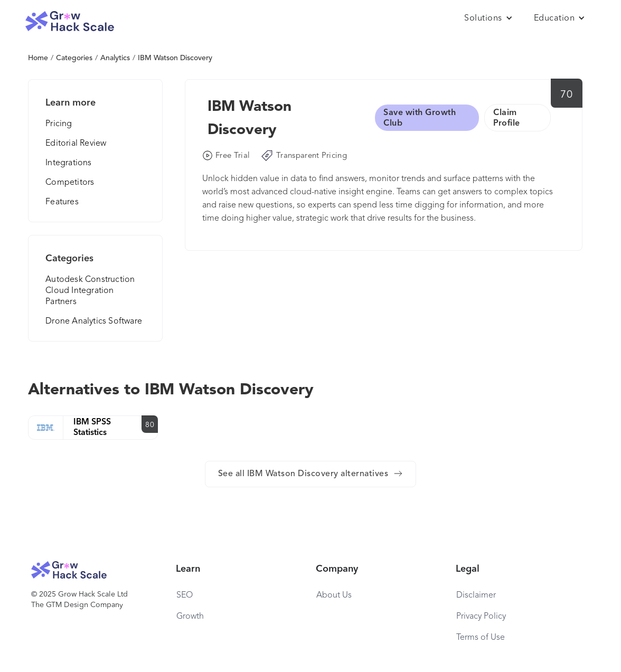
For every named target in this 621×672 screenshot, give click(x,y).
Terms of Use (481, 638)
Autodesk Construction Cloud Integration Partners (90, 291)
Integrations (68, 163)
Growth (190, 617)
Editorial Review (76, 144)
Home (38, 58)
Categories (74, 58)
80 (150, 425)
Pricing (59, 124)
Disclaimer (476, 595)
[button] (488, 18)
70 (566, 95)
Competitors (70, 183)
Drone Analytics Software (94, 321)
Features (62, 202)
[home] (70, 21)
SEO (185, 595)
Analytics (115, 58)
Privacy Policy (481, 617)
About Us (334, 595)
